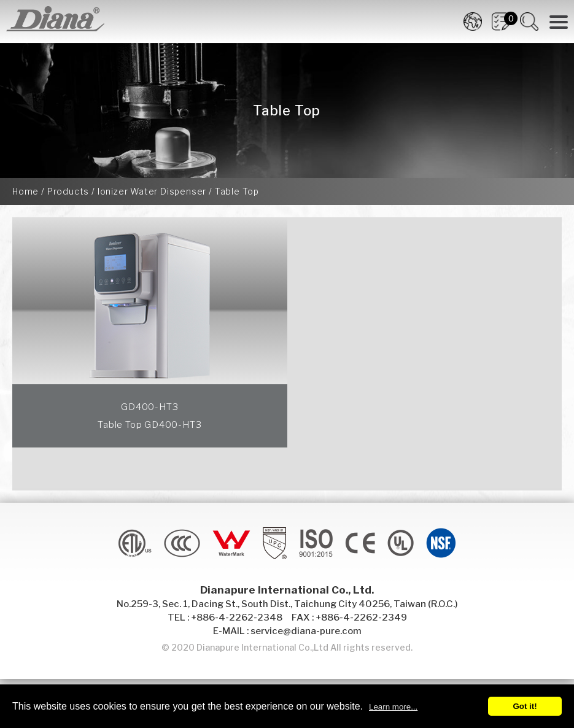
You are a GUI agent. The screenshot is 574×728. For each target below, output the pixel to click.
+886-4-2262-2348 (237, 618)
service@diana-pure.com (306, 631)
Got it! (525, 706)
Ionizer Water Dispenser (152, 191)
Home (25, 191)
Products (68, 191)
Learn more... (393, 707)
